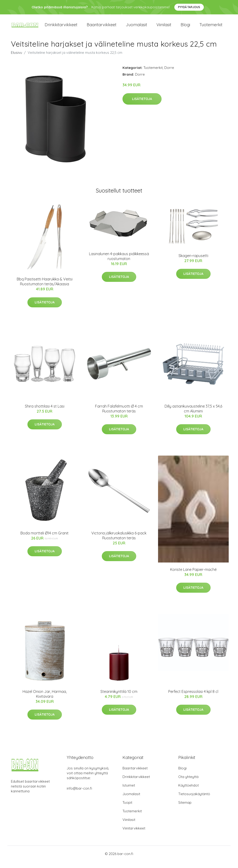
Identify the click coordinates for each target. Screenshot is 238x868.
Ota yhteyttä (188, 783)
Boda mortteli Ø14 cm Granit (45, 539)
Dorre (169, 74)
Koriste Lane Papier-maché (193, 575)
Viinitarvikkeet (134, 834)
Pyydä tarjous (189, 7)
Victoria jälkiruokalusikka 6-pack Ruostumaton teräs (119, 542)
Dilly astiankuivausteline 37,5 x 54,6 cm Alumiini (193, 415)
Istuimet (129, 792)
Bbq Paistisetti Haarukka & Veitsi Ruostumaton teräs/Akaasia (45, 288)
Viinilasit (164, 28)
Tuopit (127, 809)
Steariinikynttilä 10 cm (119, 698)
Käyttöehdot (188, 792)
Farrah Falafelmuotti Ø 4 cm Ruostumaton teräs (119, 415)
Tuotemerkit (211, 28)
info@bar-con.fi (79, 795)
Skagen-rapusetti (193, 262)
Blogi (185, 28)
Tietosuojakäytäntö (194, 800)
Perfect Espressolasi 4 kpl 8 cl (193, 698)
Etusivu (17, 59)
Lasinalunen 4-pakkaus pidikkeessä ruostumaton (119, 262)
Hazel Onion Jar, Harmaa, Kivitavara (45, 700)
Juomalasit (136, 28)
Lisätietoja (142, 105)
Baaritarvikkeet (102, 28)
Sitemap (185, 809)
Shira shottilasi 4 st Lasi (45, 412)
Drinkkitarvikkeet (61, 28)
